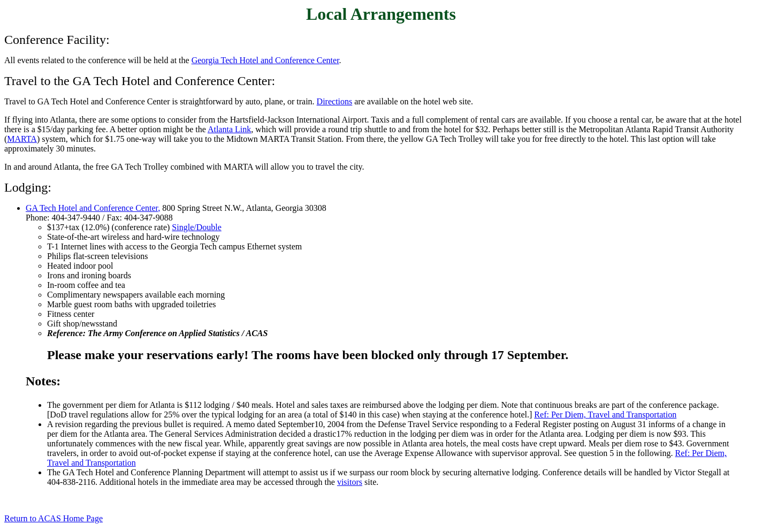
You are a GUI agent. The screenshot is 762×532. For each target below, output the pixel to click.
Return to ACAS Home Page (54, 518)
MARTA (22, 139)
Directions (335, 101)
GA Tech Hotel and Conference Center (92, 208)
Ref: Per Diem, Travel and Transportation (605, 415)
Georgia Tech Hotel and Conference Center (265, 60)
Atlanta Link (229, 129)
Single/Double (196, 227)
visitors (350, 482)
